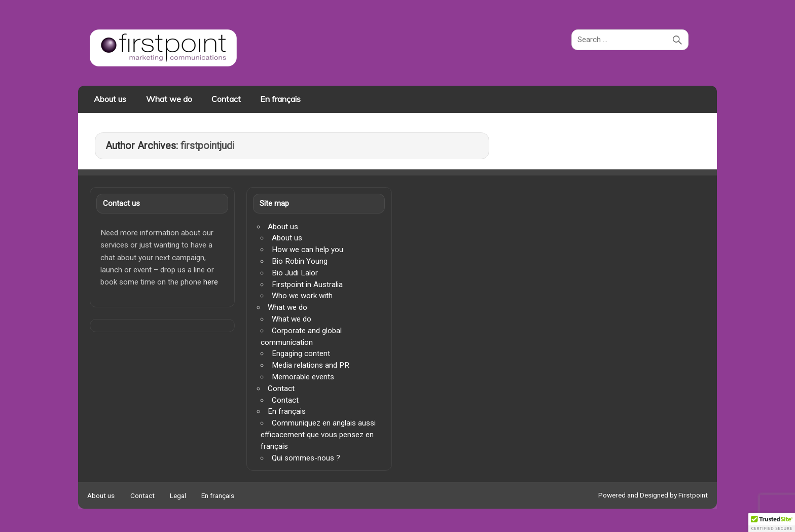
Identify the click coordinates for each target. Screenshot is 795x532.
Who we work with (302, 296)
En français (280, 99)
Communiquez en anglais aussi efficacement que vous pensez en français (318, 435)
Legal (178, 496)
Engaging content (301, 353)
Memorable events (303, 377)
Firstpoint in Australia (307, 285)
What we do (169, 99)
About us (110, 99)
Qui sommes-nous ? (306, 458)
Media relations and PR (311, 365)
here (211, 282)
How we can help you (308, 250)
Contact (226, 99)
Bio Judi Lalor (295, 273)
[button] (772, 522)
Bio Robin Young (300, 261)
